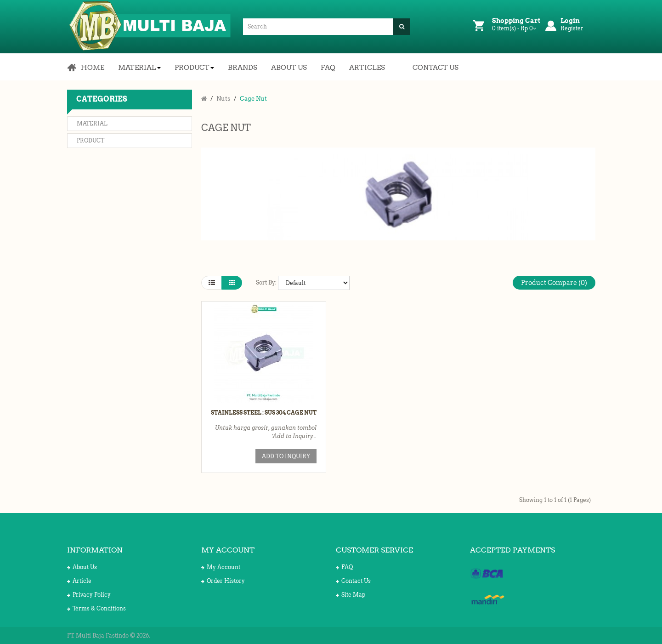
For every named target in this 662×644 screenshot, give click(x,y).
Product (91, 140)
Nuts (223, 99)
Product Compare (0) (554, 283)
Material (92, 123)
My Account (221, 567)
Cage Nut (253, 99)
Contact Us (353, 581)
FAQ (344, 567)
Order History (223, 581)
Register (572, 28)
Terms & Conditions (96, 608)
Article (79, 581)
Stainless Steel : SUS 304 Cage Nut (264, 413)
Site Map (351, 595)
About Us (82, 567)
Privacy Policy (89, 595)
